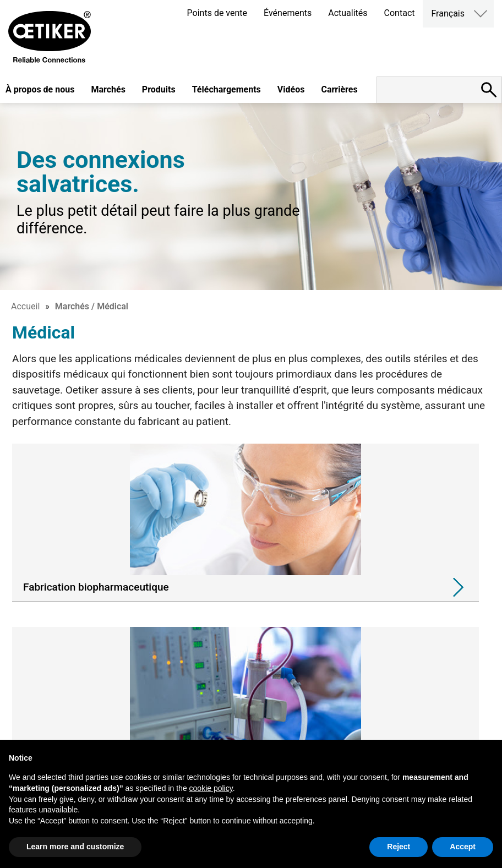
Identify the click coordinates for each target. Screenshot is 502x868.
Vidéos (291, 89)
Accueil (25, 306)
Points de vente (217, 13)
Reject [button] (399, 847)
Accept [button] (463, 847)
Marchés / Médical (92, 306)
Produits (159, 89)
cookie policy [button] (211, 788)
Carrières (339, 89)
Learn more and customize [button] (75, 847)
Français (448, 13)
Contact (400, 13)
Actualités (348, 13)
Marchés (108, 89)
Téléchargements (227, 89)
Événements (288, 13)
